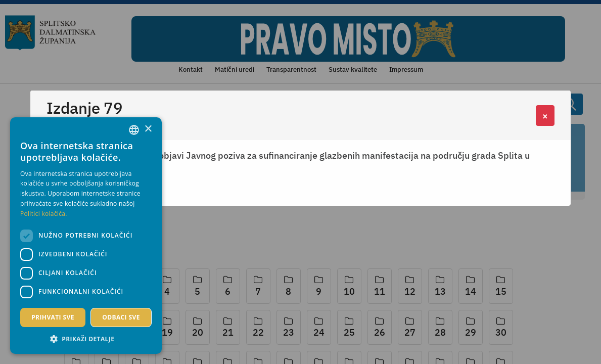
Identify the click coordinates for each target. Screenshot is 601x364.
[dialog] (86, 236)
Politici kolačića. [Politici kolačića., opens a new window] (44, 214)
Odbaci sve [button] (121, 317)
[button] (86, 339)
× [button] (148, 129)
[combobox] (134, 130)
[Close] (545, 116)
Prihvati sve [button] (53, 317)
